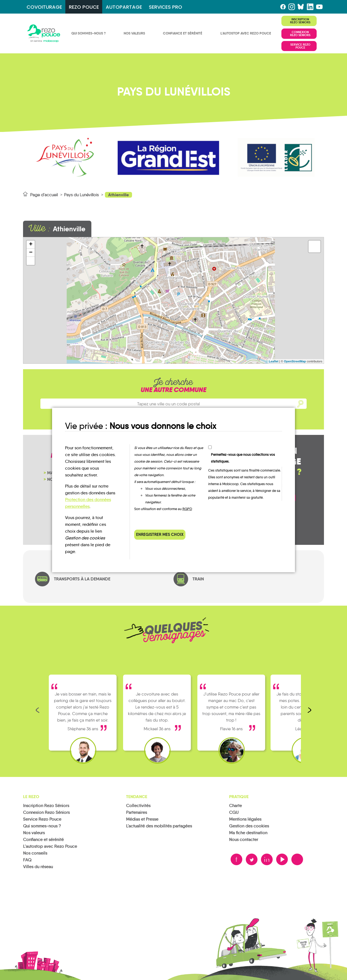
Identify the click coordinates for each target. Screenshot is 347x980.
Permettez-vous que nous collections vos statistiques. (243, 458)
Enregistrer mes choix (160, 534)
